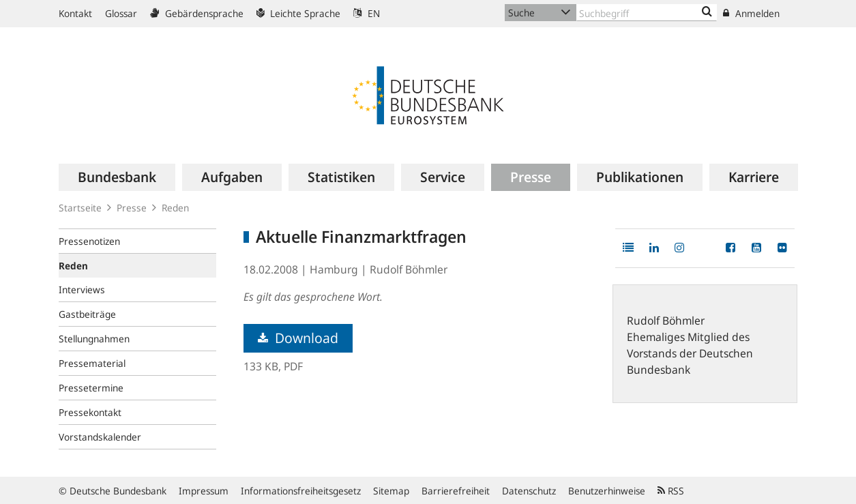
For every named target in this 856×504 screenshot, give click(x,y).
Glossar (121, 13)
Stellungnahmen (94, 339)
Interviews (82, 290)
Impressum (204, 491)
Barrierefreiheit (456, 491)
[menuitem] (117, 177)
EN (367, 13)
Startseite (80, 208)
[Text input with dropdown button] (647, 13)
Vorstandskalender (100, 437)
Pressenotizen (89, 241)
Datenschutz (529, 491)
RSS (671, 491)
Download (298, 338)
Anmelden (751, 13)
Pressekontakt (90, 412)
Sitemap (391, 491)
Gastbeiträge (87, 314)
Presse (132, 208)
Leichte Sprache (298, 13)
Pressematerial (92, 363)
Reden (175, 208)
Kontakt (75, 13)
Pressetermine (91, 388)
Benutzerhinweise (607, 491)
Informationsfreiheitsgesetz (301, 491)
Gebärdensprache (197, 13)
